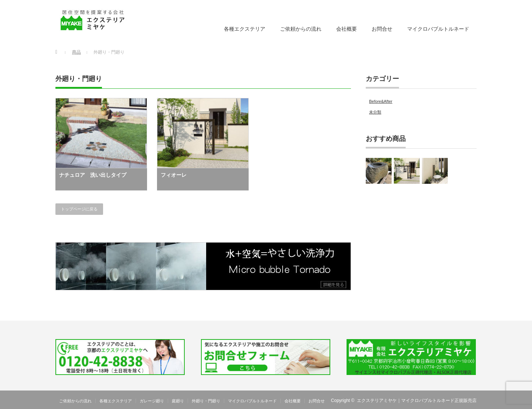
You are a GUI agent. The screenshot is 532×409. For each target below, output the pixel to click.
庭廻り (178, 401)
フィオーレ (174, 175)
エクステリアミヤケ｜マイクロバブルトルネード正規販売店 (417, 400)
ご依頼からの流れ (301, 29)
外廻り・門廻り (206, 401)
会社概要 (347, 29)
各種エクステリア (245, 29)
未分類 (375, 112)
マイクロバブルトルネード (438, 29)
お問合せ (382, 29)
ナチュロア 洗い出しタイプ (93, 175)
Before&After (381, 101)
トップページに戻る (79, 209)
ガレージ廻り (152, 401)
